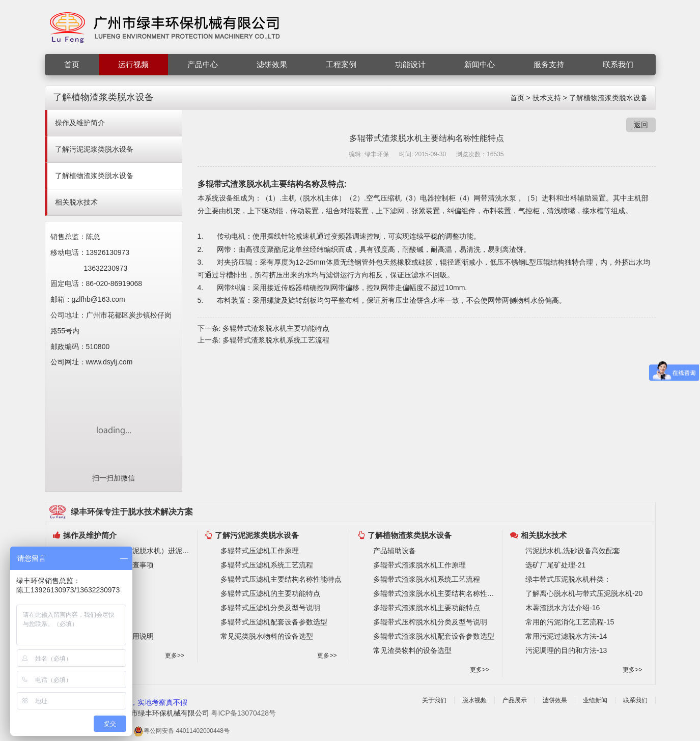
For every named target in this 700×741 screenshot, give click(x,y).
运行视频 (133, 64)
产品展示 (515, 700)
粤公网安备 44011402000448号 (181, 731)
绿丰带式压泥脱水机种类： (568, 579)
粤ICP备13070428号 (243, 713)
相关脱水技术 (76, 202)
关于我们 (434, 700)
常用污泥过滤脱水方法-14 (566, 636)
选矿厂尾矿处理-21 (555, 565)
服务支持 (549, 64)
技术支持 (547, 98)
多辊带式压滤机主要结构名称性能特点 (281, 579)
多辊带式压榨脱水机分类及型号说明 (430, 622)
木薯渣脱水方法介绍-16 (563, 608)
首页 (72, 64)
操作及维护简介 (80, 123)
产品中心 (203, 64)
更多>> (175, 655)
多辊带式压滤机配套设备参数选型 (274, 622)
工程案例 (341, 64)
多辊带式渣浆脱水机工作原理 (419, 565)
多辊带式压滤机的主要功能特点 (270, 593)
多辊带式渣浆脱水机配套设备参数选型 (434, 636)
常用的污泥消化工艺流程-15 (570, 622)
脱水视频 (474, 700)
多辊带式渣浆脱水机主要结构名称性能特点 (435, 593)
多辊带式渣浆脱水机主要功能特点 (276, 328)
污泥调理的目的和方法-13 (566, 650)
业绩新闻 (595, 700)
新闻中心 (480, 64)
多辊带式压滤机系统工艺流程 (267, 565)
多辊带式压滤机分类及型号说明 (270, 608)
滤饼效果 (272, 64)
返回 (641, 125)
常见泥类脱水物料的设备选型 (267, 636)
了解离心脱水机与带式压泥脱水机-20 (584, 593)
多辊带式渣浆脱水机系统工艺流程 (276, 340)
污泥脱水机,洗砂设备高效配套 (573, 551)
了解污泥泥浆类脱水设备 (94, 149)
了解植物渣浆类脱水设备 (608, 98)
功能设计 (410, 64)
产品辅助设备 (395, 551)
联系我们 (618, 64)
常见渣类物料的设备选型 (412, 650)
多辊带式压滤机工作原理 (260, 551)
